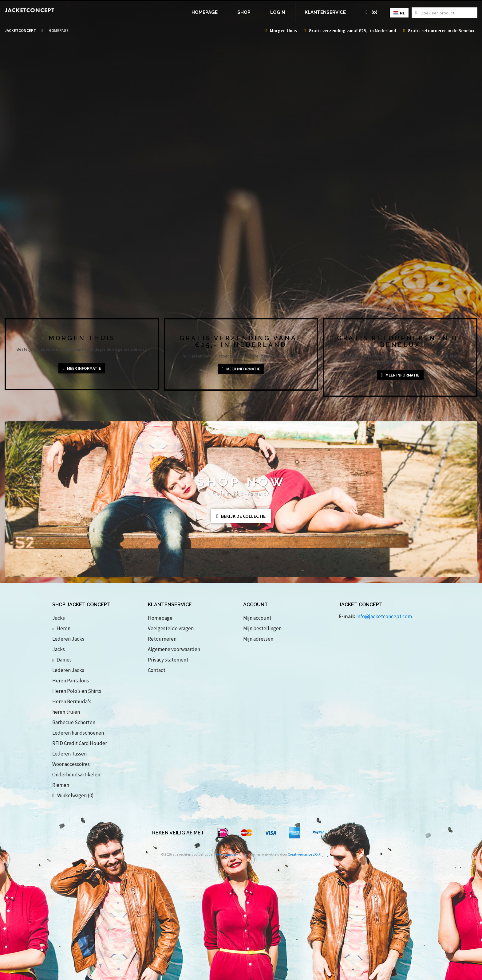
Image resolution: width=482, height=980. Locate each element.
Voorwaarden (227, 854)
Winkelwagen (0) (73, 795)
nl (399, 13)
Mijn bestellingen (262, 628)
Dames (62, 660)
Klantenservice (325, 12)
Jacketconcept (20, 31)
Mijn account (257, 618)
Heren (61, 628)
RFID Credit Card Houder (80, 743)
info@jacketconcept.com (384, 616)
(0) (371, 12)
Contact (157, 670)
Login (278, 12)
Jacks (59, 618)
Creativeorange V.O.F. (304, 854)
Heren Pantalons (71, 681)
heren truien (66, 712)
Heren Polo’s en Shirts (77, 691)
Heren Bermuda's (72, 701)
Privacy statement (168, 660)
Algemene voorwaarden (174, 649)
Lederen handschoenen (78, 733)
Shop (244, 12)
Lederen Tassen (69, 754)
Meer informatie (82, 368)
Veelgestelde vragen (171, 628)
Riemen (61, 785)
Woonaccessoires (71, 764)
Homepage (205, 12)
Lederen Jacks (68, 639)
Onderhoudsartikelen (76, 775)
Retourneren (162, 639)
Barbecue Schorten (74, 722)
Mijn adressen (258, 639)
